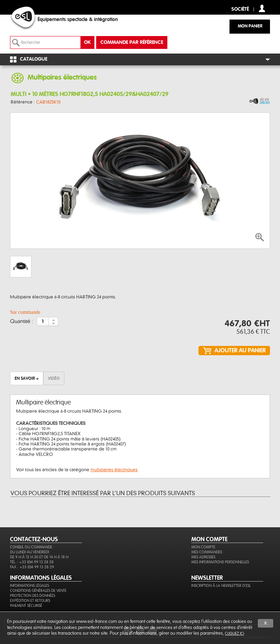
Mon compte (203, 547)
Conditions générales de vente (38, 591)
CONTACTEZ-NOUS (34, 539)
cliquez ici (234, 633)
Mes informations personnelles (220, 562)
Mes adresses (203, 557)
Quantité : (22, 322)
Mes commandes (207, 552)
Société (240, 9)
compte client (262, 8)
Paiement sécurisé (26, 606)
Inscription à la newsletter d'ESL (221, 586)
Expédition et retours (30, 601)
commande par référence (132, 42)
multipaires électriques (114, 470)
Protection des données (33, 596)
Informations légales (30, 586)
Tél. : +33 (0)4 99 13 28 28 (32, 562)
